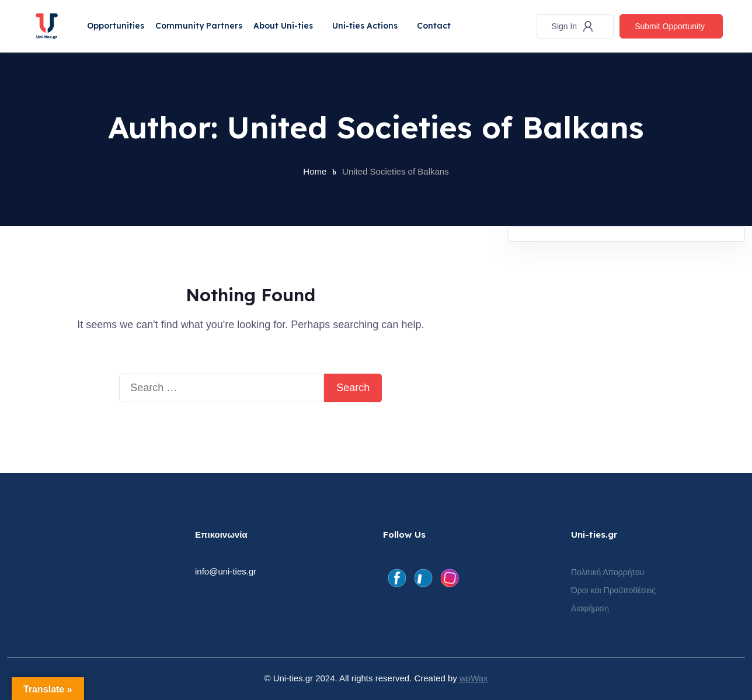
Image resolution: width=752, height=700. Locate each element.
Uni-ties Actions (370, 26)
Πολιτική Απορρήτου (607, 572)
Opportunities (117, 26)
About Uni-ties (287, 26)
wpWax (474, 678)
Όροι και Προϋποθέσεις (613, 590)
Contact (440, 26)
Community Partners (202, 26)
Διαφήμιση (590, 608)
